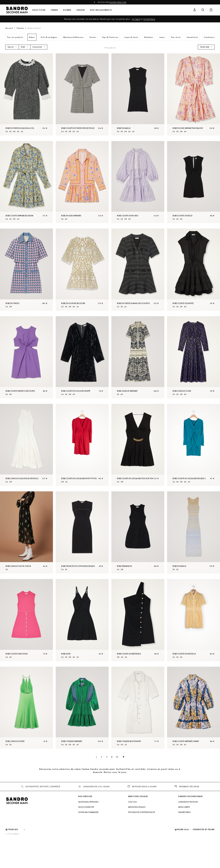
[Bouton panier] (211, 10)
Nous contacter (86, 838)
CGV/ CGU (133, 833)
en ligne (136, 19)
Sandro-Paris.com (118, 2)
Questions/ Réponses (88, 833)
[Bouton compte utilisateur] (195, 10)
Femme (54, 10)
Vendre (81, 10)
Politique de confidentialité (142, 843)
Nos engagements (101, 10)
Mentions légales (137, 838)
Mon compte (184, 838)
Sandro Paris (184, 843)
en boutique (149, 19)
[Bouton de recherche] (203, 10)
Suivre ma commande (88, 843)
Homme (67, 10)
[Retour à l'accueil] (17, 10)
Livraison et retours (188, 833)
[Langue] (18, 860)
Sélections (39, 10)
